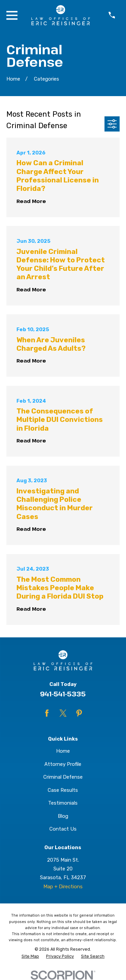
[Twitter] (63, 713)
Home (63, 751)
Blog (63, 816)
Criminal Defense (63, 777)
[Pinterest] (79, 713)
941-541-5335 (63, 694)
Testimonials (63, 803)
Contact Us (63, 829)
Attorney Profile (63, 764)
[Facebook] (47, 713)
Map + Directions (63, 887)
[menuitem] (30, 956)
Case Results (63, 790)
